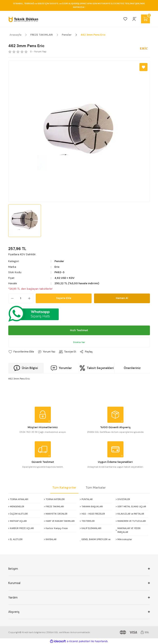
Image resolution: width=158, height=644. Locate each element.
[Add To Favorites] (143, 67)
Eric (57, 267)
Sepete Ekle (64, 298)
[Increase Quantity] (30, 298)
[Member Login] (134, 19)
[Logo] (23, 19)
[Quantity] (21, 298)
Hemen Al (122, 298)
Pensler (59, 261)
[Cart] (145, 19)
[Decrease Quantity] (11, 298)
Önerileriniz (132, 368)
